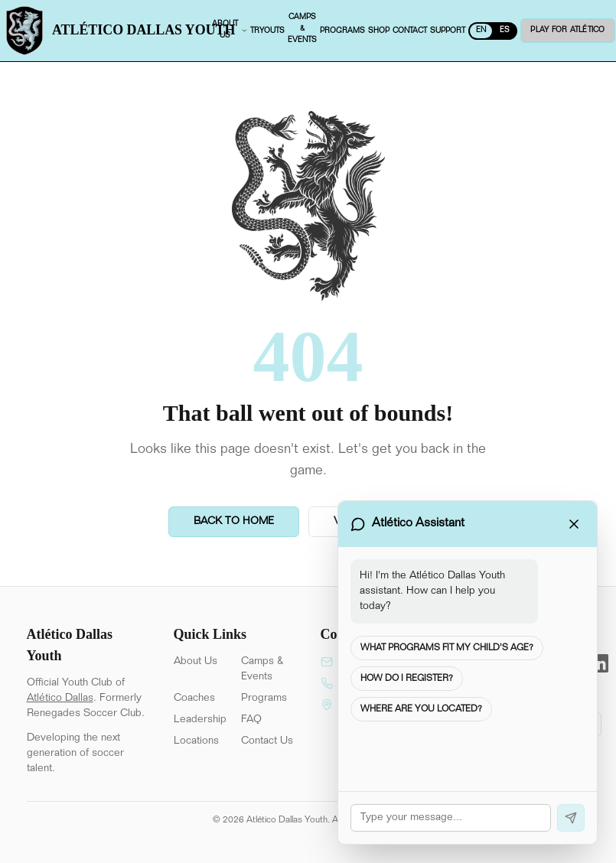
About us (231, 30)
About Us (196, 662)
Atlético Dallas (60, 699)
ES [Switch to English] (506, 31)
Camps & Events (262, 669)
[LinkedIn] (599, 663)
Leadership (200, 720)
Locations (196, 741)
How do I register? (407, 679)
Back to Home (234, 522)
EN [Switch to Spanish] (482, 31)
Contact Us (267, 741)
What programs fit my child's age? (447, 648)
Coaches (194, 699)
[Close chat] (574, 524)
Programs (264, 699)
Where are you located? (421, 709)
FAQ (251, 720)
